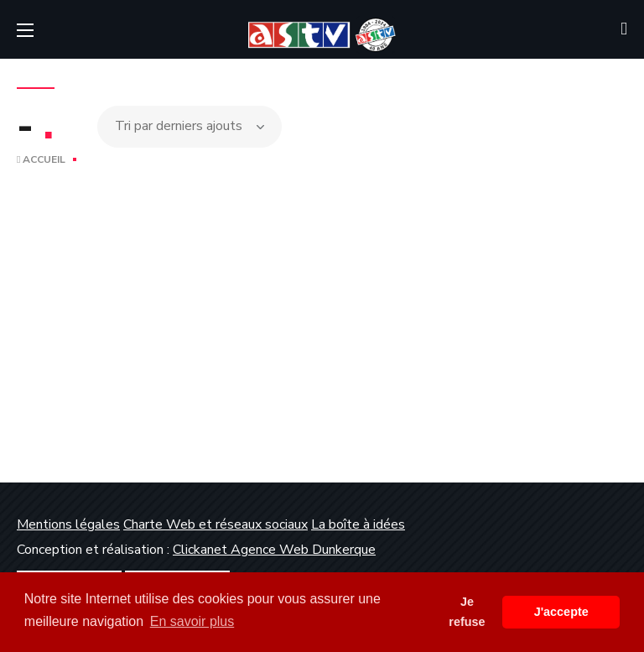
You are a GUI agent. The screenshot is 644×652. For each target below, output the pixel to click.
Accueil (41, 159)
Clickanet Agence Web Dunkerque (274, 550)
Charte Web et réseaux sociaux (216, 524)
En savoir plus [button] (192, 621)
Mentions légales (68, 524)
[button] (624, 29)
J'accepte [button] (561, 612)
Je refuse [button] (467, 612)
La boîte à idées (358, 524)
